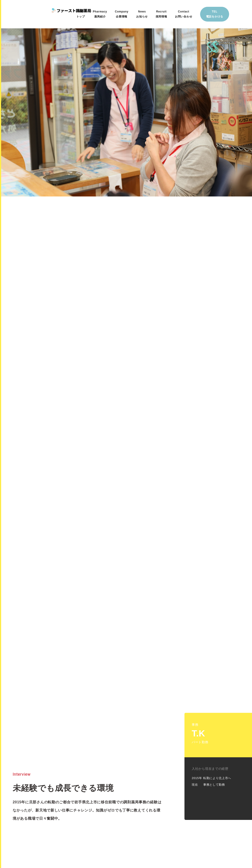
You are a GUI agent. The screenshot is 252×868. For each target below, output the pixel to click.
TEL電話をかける (215, 14)
